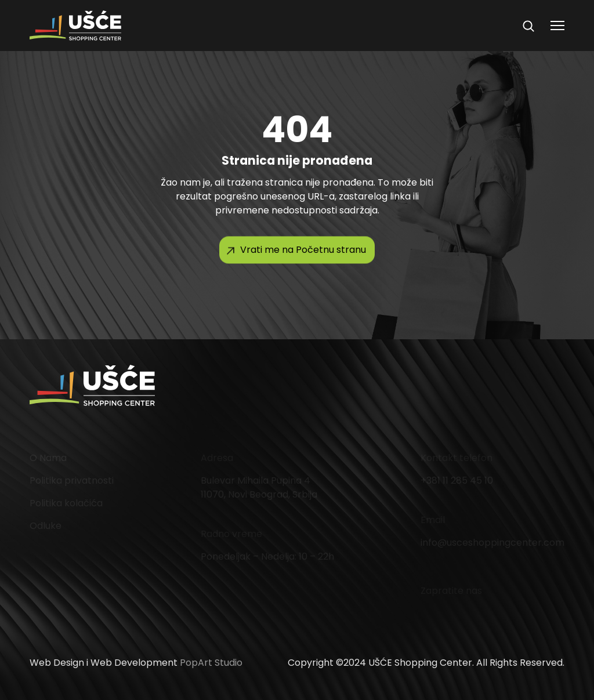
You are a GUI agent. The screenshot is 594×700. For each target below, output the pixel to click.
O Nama (48, 458)
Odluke (46, 526)
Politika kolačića (66, 503)
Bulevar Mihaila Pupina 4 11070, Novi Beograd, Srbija (259, 487)
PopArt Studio (211, 663)
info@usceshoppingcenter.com (492, 543)
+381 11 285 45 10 (457, 480)
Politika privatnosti (72, 480)
